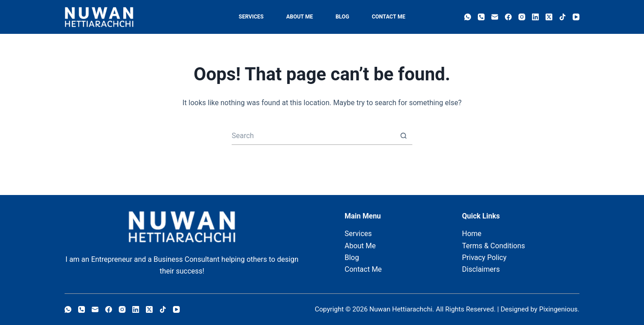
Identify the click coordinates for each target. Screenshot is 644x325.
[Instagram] (522, 17)
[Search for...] (313, 136)
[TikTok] (562, 17)
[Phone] (481, 17)
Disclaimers (481, 269)
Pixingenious (558, 309)
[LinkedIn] (535, 17)
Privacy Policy (484, 258)
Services (251, 17)
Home (472, 234)
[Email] (495, 17)
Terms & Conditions (494, 246)
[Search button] (403, 136)
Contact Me (388, 17)
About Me (300, 17)
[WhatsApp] (468, 17)
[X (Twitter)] (549, 17)
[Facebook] (508, 17)
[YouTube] (576, 17)
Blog (342, 17)
